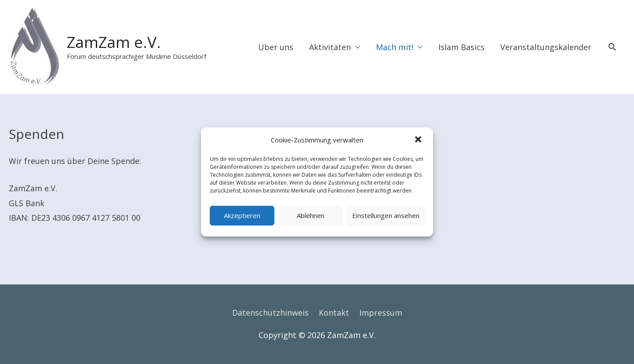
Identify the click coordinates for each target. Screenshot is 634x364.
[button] (419, 140)
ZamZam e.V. (114, 42)
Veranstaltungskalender (546, 47)
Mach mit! (395, 47)
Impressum (381, 313)
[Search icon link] (612, 47)
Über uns (276, 47)
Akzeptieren (242, 215)
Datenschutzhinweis (270, 313)
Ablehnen (311, 215)
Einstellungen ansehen (386, 215)
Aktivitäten (330, 47)
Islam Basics (461, 47)
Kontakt (334, 313)
